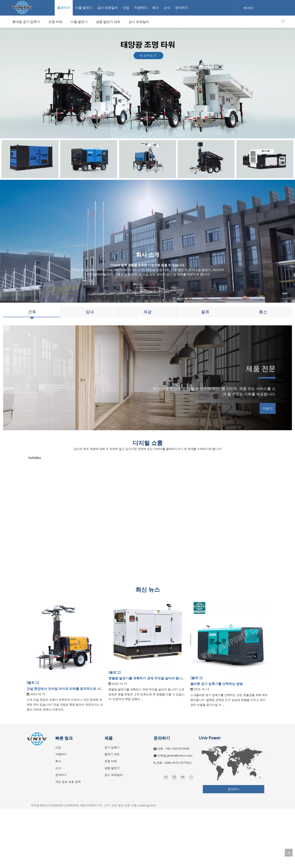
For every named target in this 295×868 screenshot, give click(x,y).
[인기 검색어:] (283, 21)
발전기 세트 (112, 754)
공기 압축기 (112, 747)
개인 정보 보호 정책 (68, 782)
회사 (155, 8)
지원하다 (141, 8)
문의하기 (182, 8)
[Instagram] (191, 777)
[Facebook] (166, 777)
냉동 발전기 (112, 768)
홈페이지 (64, 8)
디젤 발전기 (84, 8)
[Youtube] (183, 777)
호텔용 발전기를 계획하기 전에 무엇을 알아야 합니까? (147, 678)
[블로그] (33, 682)
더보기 (268, 408)
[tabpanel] (147, 378)
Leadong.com (147, 805)
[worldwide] (232, 763)
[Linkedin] (174, 777)
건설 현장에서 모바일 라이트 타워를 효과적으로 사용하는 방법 (65, 689)
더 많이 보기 (147, 291)
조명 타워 (111, 761)
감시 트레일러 (108, 8)
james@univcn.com (179, 755)
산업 (126, 8)
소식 (167, 8)
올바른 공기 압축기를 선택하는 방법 (217, 684)
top (289, 853)
